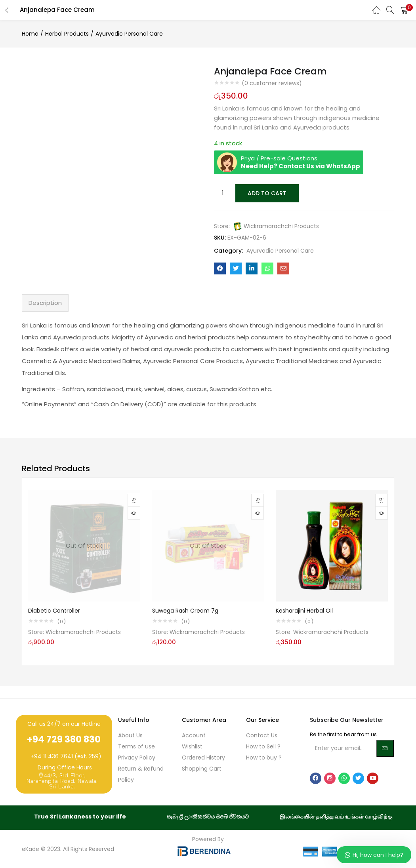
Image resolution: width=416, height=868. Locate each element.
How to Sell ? (263, 746)
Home (30, 34)
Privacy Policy (137, 757)
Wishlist (192, 746)
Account (194, 735)
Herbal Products (67, 34)
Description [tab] (45, 302)
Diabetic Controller (54, 610)
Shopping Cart (202, 768)
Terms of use (136, 746)
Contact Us (262, 735)
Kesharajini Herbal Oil (304, 610)
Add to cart (266, 193)
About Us (130, 735)
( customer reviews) (272, 83)
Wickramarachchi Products (281, 225)
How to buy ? (264, 757)
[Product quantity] (223, 193)
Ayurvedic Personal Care (129, 34)
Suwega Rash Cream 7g (185, 610)
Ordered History (203, 757)
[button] (404, 10)
